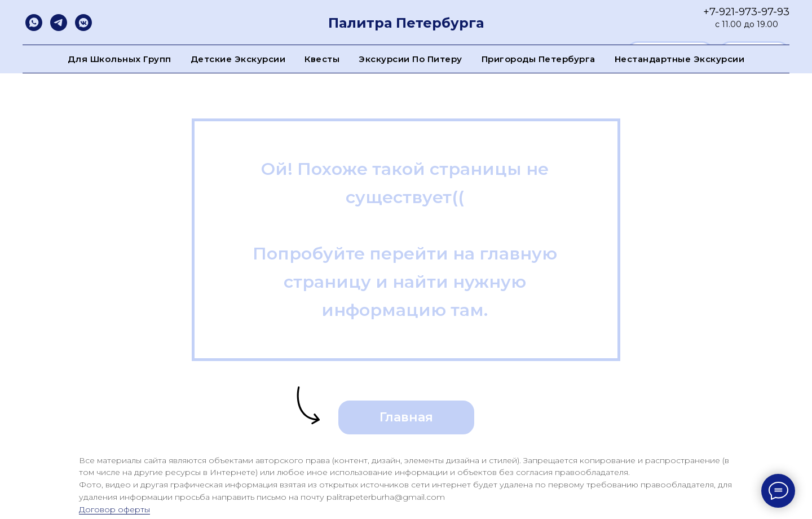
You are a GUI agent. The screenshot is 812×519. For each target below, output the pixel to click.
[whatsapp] (34, 23)
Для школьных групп (120, 59)
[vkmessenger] (83, 23)
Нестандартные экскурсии (680, 59)
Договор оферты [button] (114, 509)
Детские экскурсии (238, 59)
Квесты (322, 59)
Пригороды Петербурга (539, 59)
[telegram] (59, 23)
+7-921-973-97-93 (746, 12)
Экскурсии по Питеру (411, 59)
